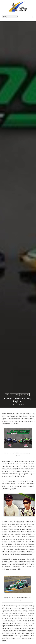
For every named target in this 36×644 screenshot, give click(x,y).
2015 (7, 395)
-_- (10, 405)
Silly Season (24, 395)
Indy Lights (14, 395)
